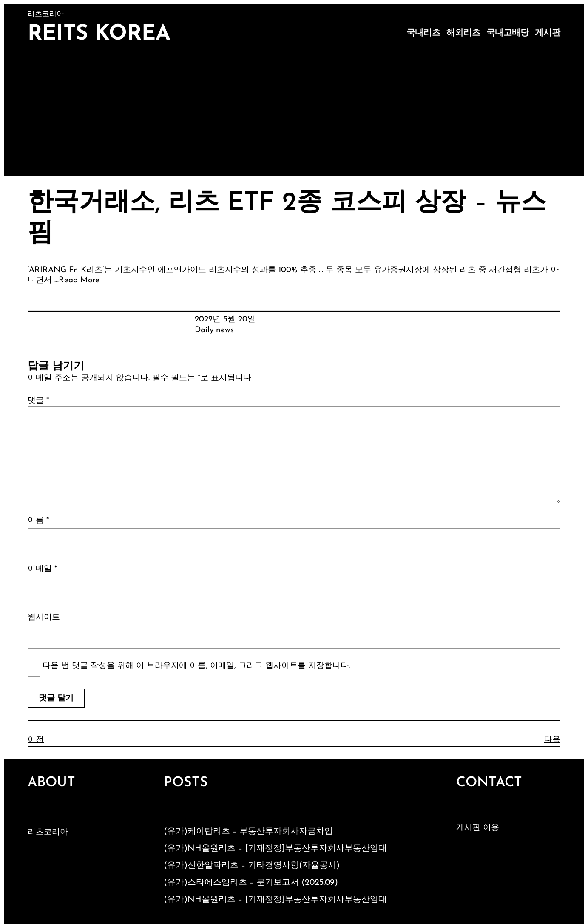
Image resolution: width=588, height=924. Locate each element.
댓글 (38, 401)
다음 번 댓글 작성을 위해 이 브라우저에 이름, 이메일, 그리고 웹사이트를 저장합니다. (196, 666)
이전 (36, 740)
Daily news (214, 330)
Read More (79, 280)
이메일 (42, 569)
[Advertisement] (294, 112)
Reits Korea (99, 34)
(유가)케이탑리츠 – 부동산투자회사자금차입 (248, 832)
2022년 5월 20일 (225, 320)
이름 (38, 521)
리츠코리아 (48, 832)
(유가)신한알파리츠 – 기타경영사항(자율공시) (252, 866)
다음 (552, 740)
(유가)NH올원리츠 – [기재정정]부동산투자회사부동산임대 (275, 849)
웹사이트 (44, 618)
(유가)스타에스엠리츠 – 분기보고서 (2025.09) (251, 883)
